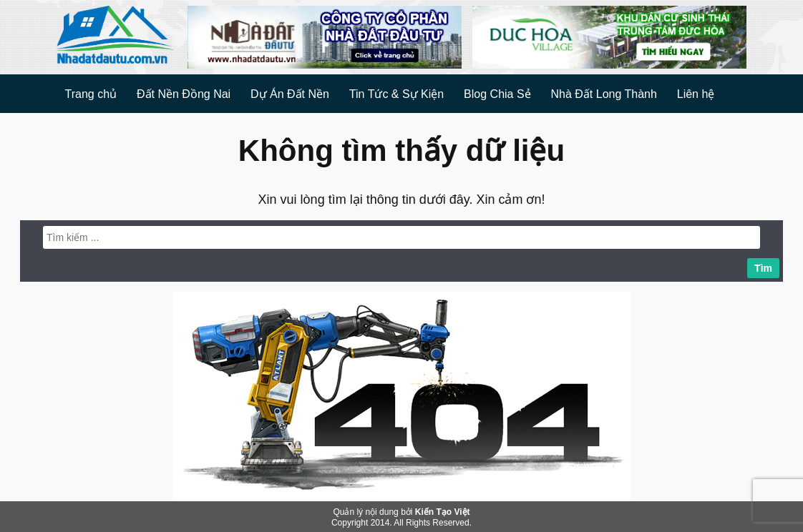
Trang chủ (91, 94)
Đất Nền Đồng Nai (184, 94)
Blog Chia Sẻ (497, 94)
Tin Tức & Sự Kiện (396, 94)
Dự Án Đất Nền (290, 94)
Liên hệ (696, 94)
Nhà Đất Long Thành (604, 94)
